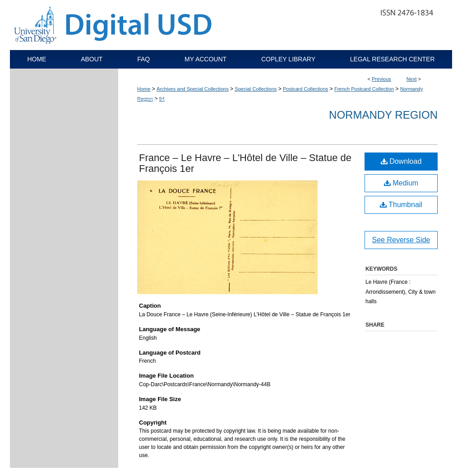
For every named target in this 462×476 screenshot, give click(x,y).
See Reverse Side (401, 240)
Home (144, 89)
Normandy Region (383, 115)
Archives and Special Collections (193, 89)
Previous (381, 79)
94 (162, 99)
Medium (401, 183)
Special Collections (256, 89)
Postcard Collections (305, 89)
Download (401, 161)
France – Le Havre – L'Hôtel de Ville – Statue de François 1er (245, 163)
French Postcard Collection (364, 89)
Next (412, 79)
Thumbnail (401, 205)
